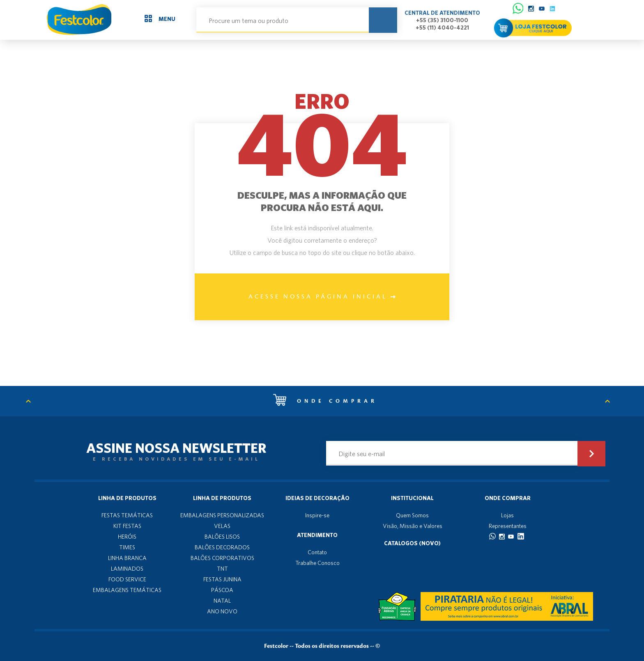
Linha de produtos (127, 498)
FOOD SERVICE (127, 579)
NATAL (222, 601)
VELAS (222, 526)
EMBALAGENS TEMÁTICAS (127, 590)
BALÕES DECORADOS (222, 547)
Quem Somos (412, 515)
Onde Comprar (508, 498)
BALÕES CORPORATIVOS (222, 558)
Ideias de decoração (317, 498)
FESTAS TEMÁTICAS (127, 515)
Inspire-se (317, 515)
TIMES (127, 547)
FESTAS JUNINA (222, 579)
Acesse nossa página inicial (322, 297)
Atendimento (317, 535)
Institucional (412, 498)
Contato (317, 552)
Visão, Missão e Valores (413, 526)
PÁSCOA (222, 590)
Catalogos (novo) (412, 543)
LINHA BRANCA (127, 558)
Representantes (508, 526)
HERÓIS (127, 537)
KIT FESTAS (127, 526)
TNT (222, 569)
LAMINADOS (127, 569)
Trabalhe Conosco (317, 563)
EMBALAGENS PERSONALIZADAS (222, 515)
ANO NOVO (222, 611)
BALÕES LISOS (222, 537)
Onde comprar (325, 401)
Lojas (507, 515)
